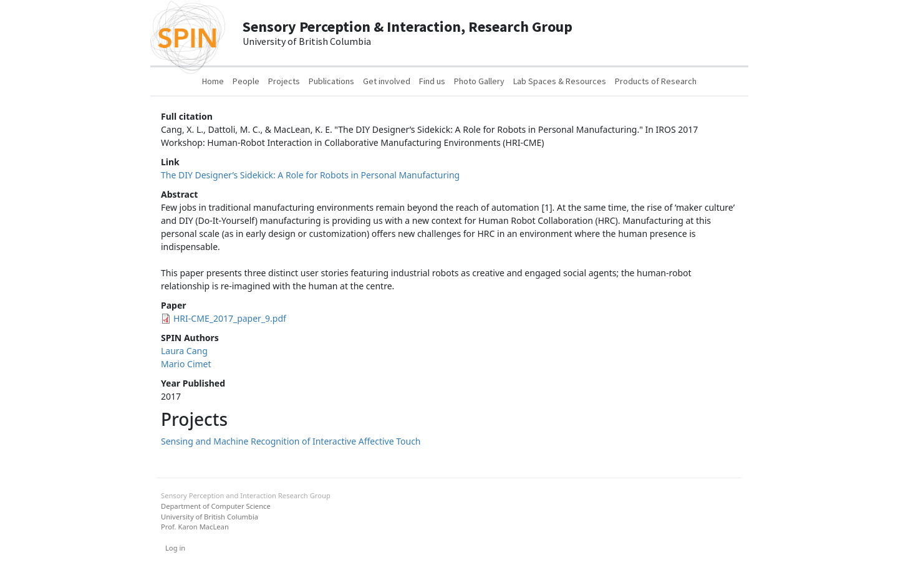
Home (213, 81)
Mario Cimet (186, 364)
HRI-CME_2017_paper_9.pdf (230, 318)
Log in (175, 548)
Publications (331, 81)
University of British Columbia (210, 517)
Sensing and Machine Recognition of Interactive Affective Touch (291, 441)
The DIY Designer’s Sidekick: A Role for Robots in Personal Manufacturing (310, 175)
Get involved (387, 81)
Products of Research (656, 81)
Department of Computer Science (216, 506)
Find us (432, 81)
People (246, 81)
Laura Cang (184, 351)
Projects (284, 81)
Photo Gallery (479, 81)
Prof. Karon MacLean (195, 527)
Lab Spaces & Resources (560, 81)
